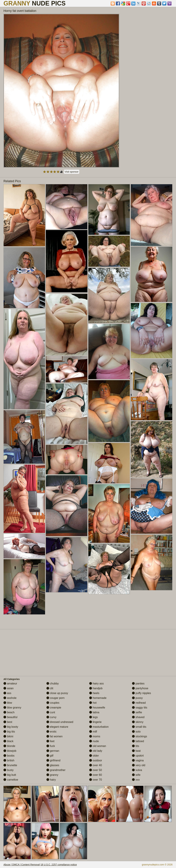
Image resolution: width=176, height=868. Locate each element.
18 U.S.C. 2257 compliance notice (59, 865)
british (9, 760)
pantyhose (140, 688)
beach (9, 712)
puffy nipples (141, 693)
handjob (96, 688)
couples (53, 703)
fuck (51, 746)
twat (136, 751)
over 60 (96, 775)
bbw (8, 703)
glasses (53, 765)
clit (50, 688)
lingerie (95, 722)
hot (93, 703)
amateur (10, 683)
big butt (10, 775)
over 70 (96, 780)
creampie (54, 708)
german (53, 751)
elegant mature (57, 727)
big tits (9, 732)
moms (95, 736)
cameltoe (11, 780)
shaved (138, 717)
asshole (10, 698)
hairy (51, 780)
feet (50, 741)
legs (93, 717)
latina (94, 712)
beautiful (10, 717)
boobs (9, 756)
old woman (98, 746)
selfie (137, 712)
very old (139, 765)
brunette (10, 765)
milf (93, 732)
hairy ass (96, 683)
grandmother (56, 770)
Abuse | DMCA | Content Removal (22, 865)
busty (9, 770)
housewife (97, 708)
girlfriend (53, 760)
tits (136, 746)
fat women (54, 736)
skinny (138, 722)
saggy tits (140, 708)
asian (9, 688)
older (94, 756)
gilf (50, 756)
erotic (52, 732)
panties (138, 683)
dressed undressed (60, 722)
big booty (11, 727)
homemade (98, 698)
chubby (53, 683)
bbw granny (12, 708)
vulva (137, 770)
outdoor (96, 760)
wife (136, 775)
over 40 (96, 765)
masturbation (99, 727)
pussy (137, 698)
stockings (139, 736)
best (8, 722)
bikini (8, 736)
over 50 (96, 770)
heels (94, 693)
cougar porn (56, 698)
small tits (139, 727)
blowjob (10, 751)
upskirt (138, 756)
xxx (136, 780)
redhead (139, 703)
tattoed (138, 741)
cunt (51, 712)
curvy (51, 717)
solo (136, 732)
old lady (96, 751)
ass (7, 693)
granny (52, 775)
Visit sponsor (72, 172)
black (8, 741)
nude (94, 741)
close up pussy (57, 693)
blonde (9, 746)
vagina (138, 760)
